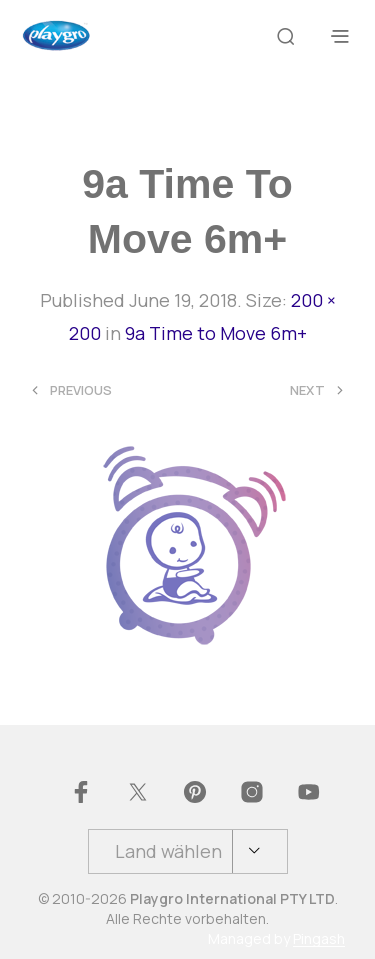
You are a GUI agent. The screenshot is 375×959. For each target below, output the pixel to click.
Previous (81, 390)
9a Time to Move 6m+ (216, 333)
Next (307, 390)
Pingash (319, 939)
